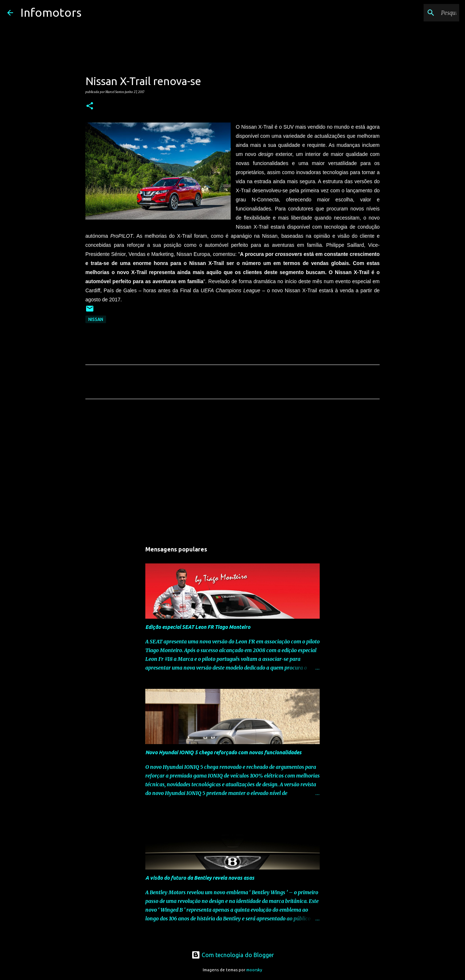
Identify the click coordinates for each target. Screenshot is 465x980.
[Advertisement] (232, 473)
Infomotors (51, 12)
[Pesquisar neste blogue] (421, 13)
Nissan (96, 319)
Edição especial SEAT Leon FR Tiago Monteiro (198, 627)
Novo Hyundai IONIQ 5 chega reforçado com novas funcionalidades (223, 752)
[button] (90, 106)
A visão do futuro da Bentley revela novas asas (200, 878)
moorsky (254, 970)
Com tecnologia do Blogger (233, 955)
